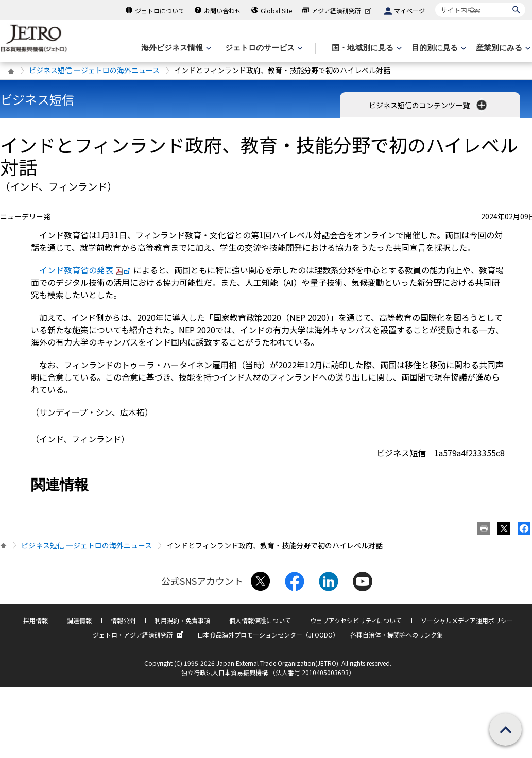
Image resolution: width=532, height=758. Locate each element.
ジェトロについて (160, 11)
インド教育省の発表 (86, 270)
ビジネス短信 (37, 99)
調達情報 (79, 620)
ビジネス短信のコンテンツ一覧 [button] (429, 105)
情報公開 (123, 620)
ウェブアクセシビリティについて (356, 620)
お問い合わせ (222, 11)
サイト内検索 (435, 2)
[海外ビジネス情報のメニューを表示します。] (175, 48)
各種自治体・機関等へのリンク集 (397, 635)
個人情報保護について (260, 620)
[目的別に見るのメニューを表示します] (438, 48)
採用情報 (36, 620)
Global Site (276, 11)
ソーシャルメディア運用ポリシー (467, 620)
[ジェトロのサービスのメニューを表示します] (263, 48)
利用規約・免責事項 (182, 620)
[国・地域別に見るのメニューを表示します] (366, 48)
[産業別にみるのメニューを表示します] (502, 48)
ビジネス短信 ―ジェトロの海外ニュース (94, 70)
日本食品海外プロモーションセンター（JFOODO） (268, 635)
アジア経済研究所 (342, 11)
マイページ (409, 11)
